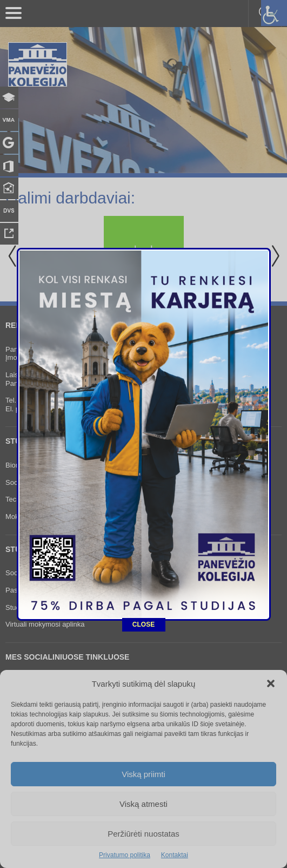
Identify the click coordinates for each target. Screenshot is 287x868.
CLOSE (143, 587)
